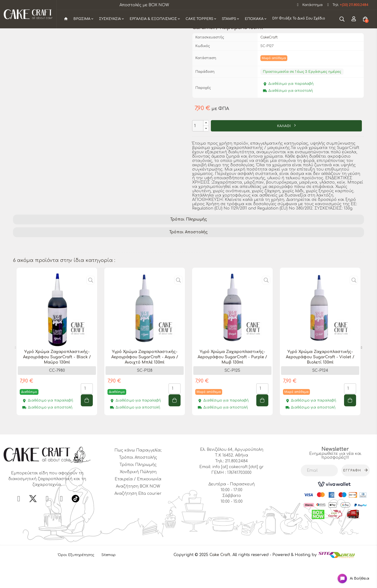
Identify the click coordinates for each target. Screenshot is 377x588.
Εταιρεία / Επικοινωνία (138, 506)
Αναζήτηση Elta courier (138, 520)
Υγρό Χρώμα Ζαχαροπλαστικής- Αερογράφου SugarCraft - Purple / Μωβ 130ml (232, 384)
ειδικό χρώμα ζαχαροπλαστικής (230, 276)
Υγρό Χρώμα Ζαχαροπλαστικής (47, 276)
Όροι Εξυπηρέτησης (76, 581)
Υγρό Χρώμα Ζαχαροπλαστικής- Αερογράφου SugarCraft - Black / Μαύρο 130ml (57, 384)
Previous (15, 374)
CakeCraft (269, 64)
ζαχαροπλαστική (82, 269)
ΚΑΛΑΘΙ (284, 152)
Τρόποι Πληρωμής (189, 246)
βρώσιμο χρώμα (210, 269)
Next (362, 374)
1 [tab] (186, 452)
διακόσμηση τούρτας (37, 269)
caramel (93, 276)
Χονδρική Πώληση (138, 498)
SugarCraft (176, 269)
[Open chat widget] (349, 574)
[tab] (188, 246)
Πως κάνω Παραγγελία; (138, 477)
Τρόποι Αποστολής (188, 258)
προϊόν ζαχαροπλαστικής (132, 269)
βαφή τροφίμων (289, 269)
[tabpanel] (57, 371)
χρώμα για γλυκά (250, 269)
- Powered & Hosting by (294, 581)
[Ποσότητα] (198, 152)
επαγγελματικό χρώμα (130, 276)
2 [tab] (191, 452)
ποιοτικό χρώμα (175, 276)
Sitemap (109, 581)
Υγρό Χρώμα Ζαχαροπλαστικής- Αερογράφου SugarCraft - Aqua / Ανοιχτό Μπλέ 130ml (145, 384)
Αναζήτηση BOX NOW (138, 513)
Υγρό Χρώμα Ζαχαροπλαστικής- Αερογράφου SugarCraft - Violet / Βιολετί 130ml (320, 384)
